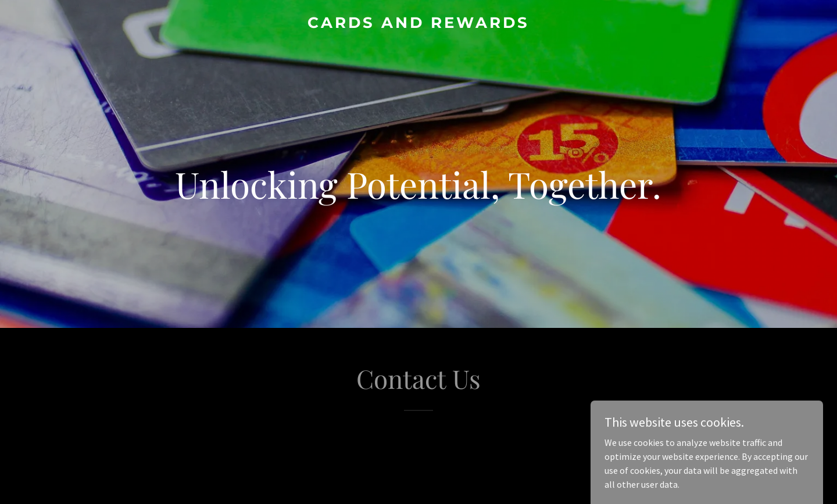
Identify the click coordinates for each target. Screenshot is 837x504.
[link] (418, 24)
